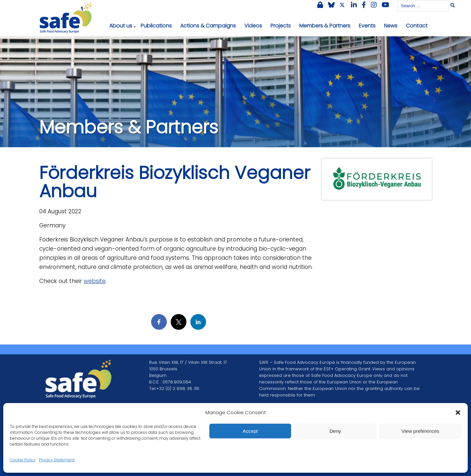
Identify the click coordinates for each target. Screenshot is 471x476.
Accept (250, 431)
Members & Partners (325, 26)
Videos (253, 26)
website (95, 281)
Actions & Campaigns (208, 26)
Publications (156, 26)
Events (367, 26)
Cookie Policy (23, 460)
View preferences (420, 431)
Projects (281, 26)
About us (121, 26)
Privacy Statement (57, 460)
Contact (417, 26)
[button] (458, 413)
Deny (335, 431)
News (391, 26)
